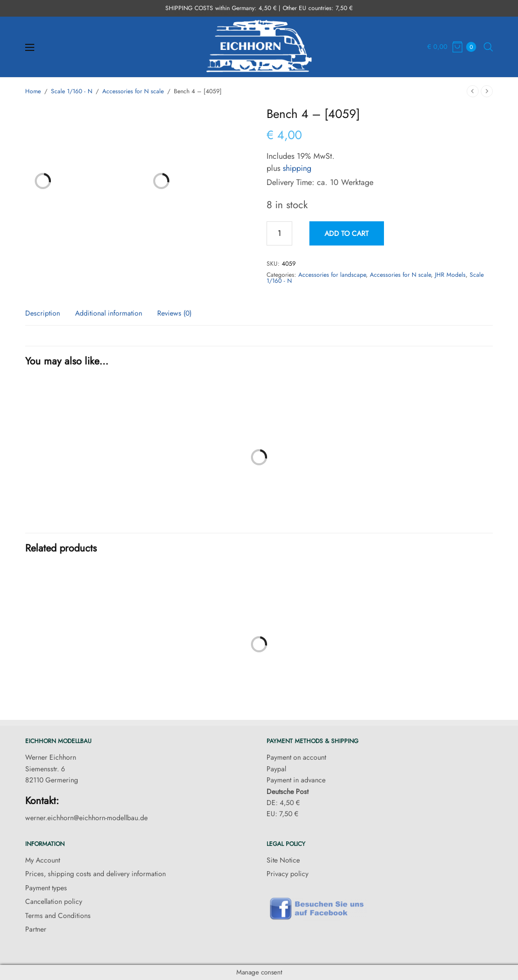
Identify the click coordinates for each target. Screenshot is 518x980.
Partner (36, 929)
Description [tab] (43, 314)
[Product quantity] (279, 233)
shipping (297, 168)
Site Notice (283, 860)
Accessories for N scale (133, 91)
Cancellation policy (54, 901)
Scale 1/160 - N (72, 91)
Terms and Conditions (58, 915)
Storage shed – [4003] (380, 523)
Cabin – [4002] (138, 523)
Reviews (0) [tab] (174, 314)
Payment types (46, 888)
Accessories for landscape (332, 275)
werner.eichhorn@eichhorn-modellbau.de (86, 818)
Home (33, 91)
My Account (43, 860)
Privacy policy (287, 874)
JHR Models (450, 275)
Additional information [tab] (109, 314)
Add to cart (347, 233)
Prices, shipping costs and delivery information (95, 874)
